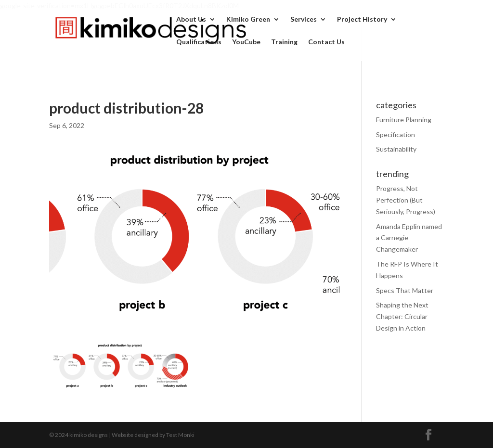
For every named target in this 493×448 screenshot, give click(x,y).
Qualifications (199, 42)
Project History (362, 19)
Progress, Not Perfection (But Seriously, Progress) (406, 200)
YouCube (246, 42)
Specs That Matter (405, 290)
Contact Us (326, 42)
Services (304, 19)
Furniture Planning (404, 120)
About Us (191, 19)
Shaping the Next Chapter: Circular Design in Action (402, 316)
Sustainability (396, 149)
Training (284, 42)
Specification (396, 134)
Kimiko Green (248, 19)
